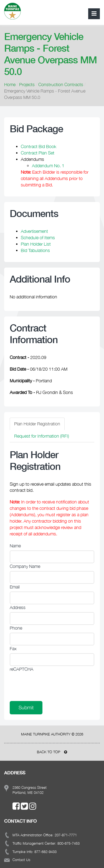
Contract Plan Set (38, 153)
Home (10, 84)
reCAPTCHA (21, 669)
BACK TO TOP (52, 752)
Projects (27, 84)
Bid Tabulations (35, 250)
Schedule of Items (38, 238)
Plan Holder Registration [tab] (37, 424)
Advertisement (34, 231)
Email (15, 587)
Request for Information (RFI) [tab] (42, 436)
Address (18, 607)
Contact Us (21, 860)
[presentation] (52, 685)
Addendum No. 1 (48, 166)
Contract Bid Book (39, 146)
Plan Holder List (36, 244)
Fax (13, 648)
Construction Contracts (61, 84)
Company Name (25, 566)
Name (15, 546)
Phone (16, 628)
